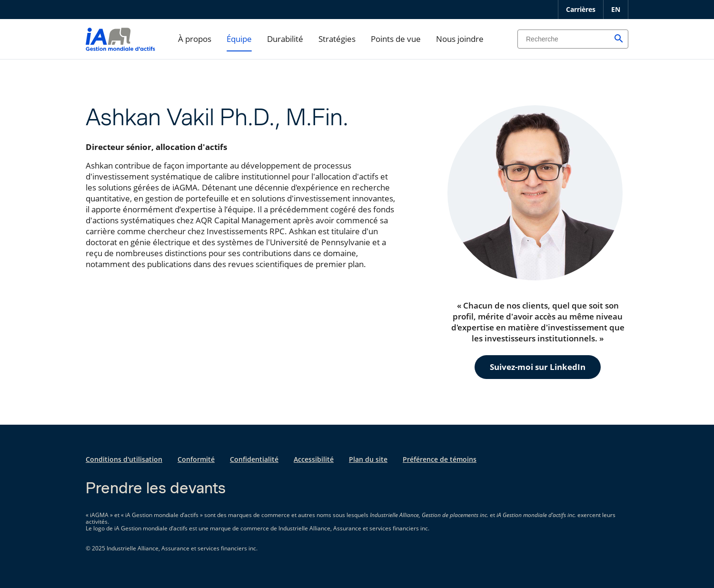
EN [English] (616, 9)
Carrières (581, 9)
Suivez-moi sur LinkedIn (538, 367)
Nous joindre (460, 39)
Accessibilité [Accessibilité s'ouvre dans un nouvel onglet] (314, 459)
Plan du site (368, 459)
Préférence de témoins (440, 459)
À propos (195, 39)
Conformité (196, 459)
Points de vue (396, 39)
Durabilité (285, 39)
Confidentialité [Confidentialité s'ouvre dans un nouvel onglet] (254, 459)
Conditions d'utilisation (124, 459)
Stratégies (337, 39)
